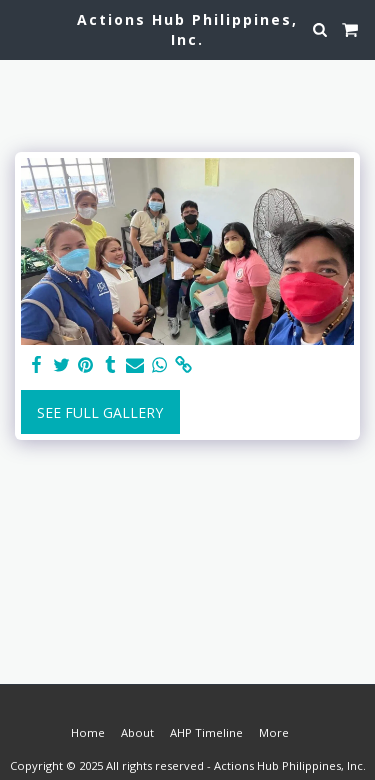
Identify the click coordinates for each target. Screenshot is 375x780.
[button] (22, 28)
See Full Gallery (100, 412)
